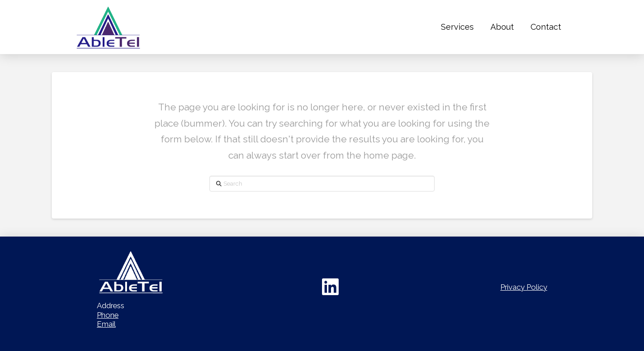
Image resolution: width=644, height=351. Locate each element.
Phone (108, 315)
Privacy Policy (524, 287)
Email (106, 324)
